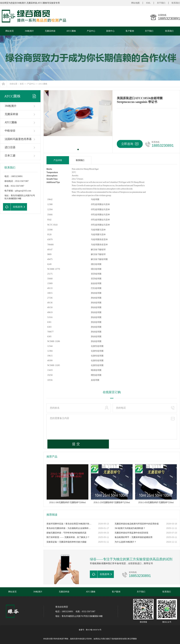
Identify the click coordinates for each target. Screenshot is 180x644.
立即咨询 (130, 144)
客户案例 (130, 31)
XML (148, 3)
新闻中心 (110, 31)
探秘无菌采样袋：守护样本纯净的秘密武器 (66, 533)
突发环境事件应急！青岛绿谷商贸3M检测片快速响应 (69, 524)
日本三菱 (10, 156)
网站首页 (10, 31)
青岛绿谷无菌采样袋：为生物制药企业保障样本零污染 (69, 528)
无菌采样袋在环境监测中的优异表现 (131, 533)
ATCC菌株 (71, 31)
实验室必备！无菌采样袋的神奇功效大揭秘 (66, 542)
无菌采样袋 (50, 31)
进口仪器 (10, 147)
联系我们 (176, 3)
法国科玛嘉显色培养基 (18, 139)
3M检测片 (29, 31)
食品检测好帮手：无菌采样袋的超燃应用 (133, 537)
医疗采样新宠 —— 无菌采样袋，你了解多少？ (68, 537)
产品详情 (58, 160)
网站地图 (135, 3)
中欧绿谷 (10, 131)
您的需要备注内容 (112, 427)
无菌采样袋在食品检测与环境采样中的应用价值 (137, 524)
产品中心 (91, 31)
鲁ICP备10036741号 (94, 630)
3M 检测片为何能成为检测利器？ (130, 528)
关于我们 (161, 3)
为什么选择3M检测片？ (125, 542)
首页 (22, 84)
